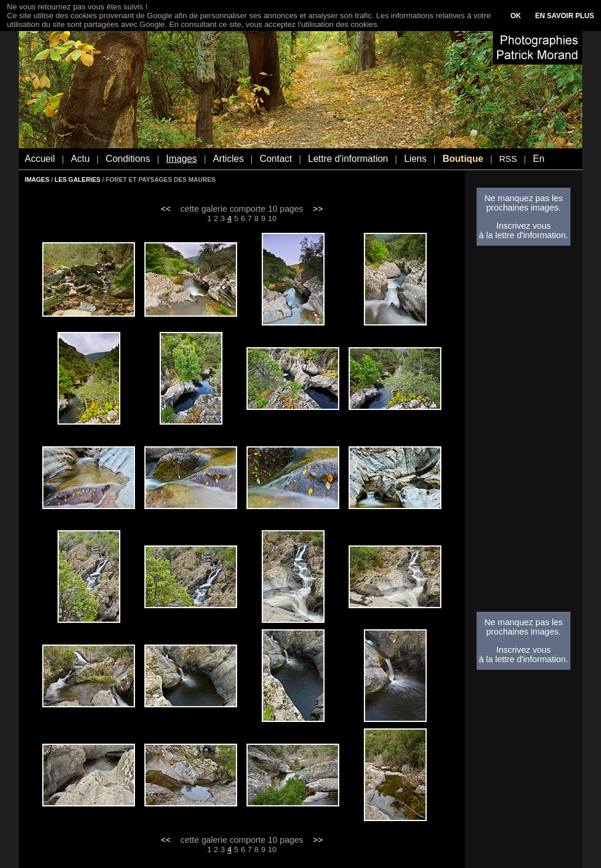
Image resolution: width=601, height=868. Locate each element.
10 (272, 218)
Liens (415, 159)
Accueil (40, 159)
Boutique (463, 159)
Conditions (128, 159)
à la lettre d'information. (524, 235)
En (539, 159)
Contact (276, 159)
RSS (508, 159)
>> (318, 209)
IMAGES (37, 179)
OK (516, 16)
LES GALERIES (77, 179)
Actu (80, 159)
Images (181, 159)
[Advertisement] (524, 432)
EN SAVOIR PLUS (565, 16)
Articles (228, 159)
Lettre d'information (348, 159)
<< (166, 209)
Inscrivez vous (524, 226)
